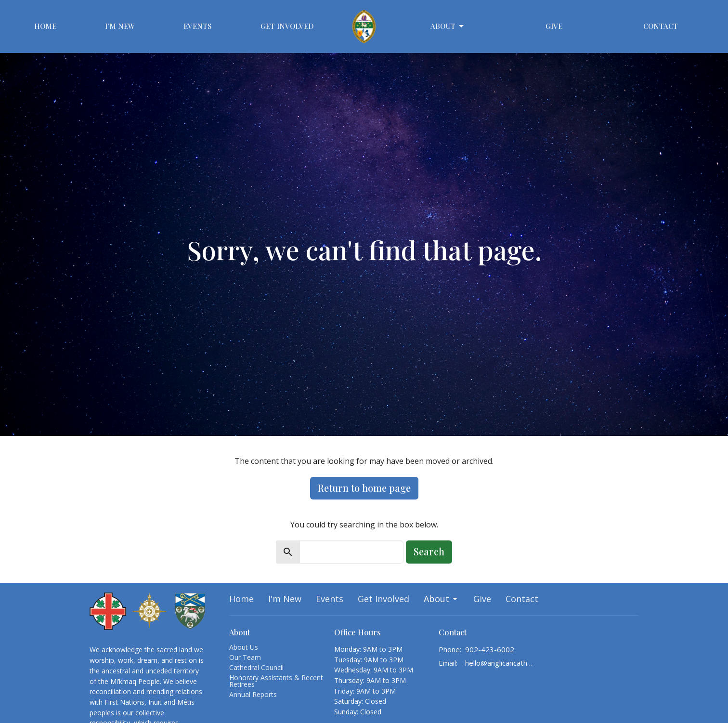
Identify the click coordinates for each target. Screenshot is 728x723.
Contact (661, 26)
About (448, 26)
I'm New (120, 26)
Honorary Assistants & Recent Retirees (276, 681)
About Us (244, 647)
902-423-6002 (490, 649)
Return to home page (364, 488)
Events (197, 26)
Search (429, 551)
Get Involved (287, 26)
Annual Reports (253, 694)
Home (45, 26)
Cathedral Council (256, 667)
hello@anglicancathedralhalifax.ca (500, 663)
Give (554, 26)
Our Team (245, 657)
